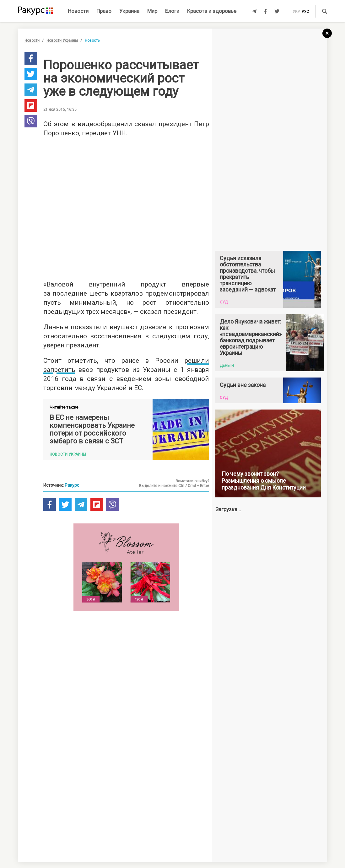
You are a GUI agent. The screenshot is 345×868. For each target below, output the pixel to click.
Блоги (172, 11)
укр (296, 12)
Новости (78, 11)
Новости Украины (62, 40)
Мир (152, 11)
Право (104, 11)
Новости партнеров (61, 769)
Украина (129, 11)
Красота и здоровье (212, 11)
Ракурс (72, 485)
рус (305, 12)
